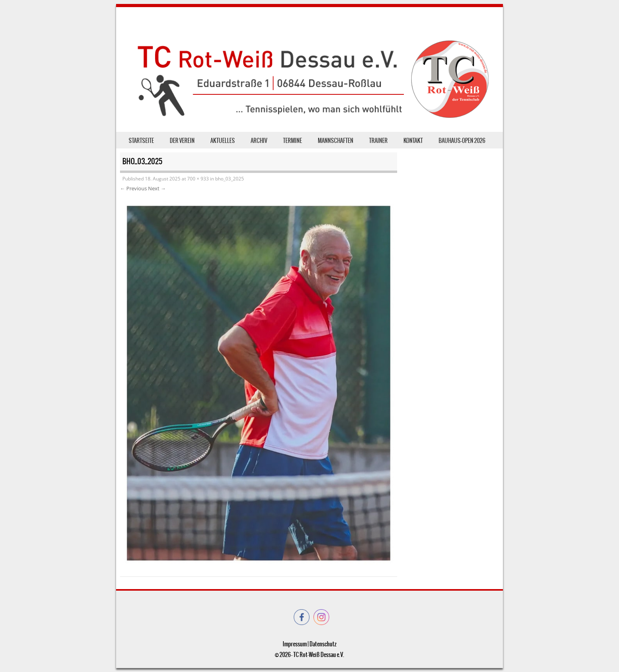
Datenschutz (323, 644)
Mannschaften (336, 141)
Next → (157, 188)
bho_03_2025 (230, 179)
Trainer (378, 141)
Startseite (141, 141)
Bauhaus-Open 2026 (462, 141)
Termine (293, 141)
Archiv (259, 141)
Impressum (295, 644)
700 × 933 (198, 179)
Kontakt (413, 141)
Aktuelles (223, 141)
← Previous (133, 188)
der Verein (182, 141)
